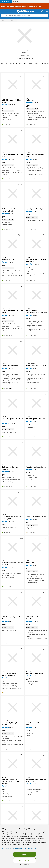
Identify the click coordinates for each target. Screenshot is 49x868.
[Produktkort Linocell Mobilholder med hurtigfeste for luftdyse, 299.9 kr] (36, 244)
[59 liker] (44, 130)
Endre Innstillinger (24, 864)
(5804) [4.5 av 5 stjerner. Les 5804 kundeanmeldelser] (37, 212)
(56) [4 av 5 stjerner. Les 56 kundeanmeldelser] (36, 315)
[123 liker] (20, 235)
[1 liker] (45, 592)
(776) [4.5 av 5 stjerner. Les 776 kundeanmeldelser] (37, 103)
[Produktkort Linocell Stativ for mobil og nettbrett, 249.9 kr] (36, 451)
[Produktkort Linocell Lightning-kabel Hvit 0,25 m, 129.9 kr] (36, 194)
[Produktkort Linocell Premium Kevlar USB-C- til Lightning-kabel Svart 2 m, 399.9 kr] (13, 707)
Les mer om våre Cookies (10, 848)
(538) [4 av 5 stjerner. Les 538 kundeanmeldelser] (13, 521)
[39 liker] (21, 755)
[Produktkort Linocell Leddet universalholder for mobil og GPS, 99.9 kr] (13, 501)
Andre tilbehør (9, 64)
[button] (29, 55)
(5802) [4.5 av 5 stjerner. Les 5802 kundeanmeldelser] (13, 105)
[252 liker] (20, 492)
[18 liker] (21, 649)
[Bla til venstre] (2, 67)
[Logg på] (42, 11)
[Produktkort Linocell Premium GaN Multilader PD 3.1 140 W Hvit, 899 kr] (13, 139)
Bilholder (19, 64)
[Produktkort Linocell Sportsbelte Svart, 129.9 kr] (13, 244)
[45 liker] (44, 698)
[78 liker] (44, 443)
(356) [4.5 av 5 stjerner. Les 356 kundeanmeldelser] (37, 622)
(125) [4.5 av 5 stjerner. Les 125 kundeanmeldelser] (37, 784)
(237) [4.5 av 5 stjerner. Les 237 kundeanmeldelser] (37, 470)
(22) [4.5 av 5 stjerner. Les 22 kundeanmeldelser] (13, 368)
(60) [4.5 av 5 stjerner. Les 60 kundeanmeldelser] (13, 567)
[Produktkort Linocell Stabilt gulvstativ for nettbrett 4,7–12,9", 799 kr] (13, 547)
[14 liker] (21, 538)
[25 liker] (44, 341)
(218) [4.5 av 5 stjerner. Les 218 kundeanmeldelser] (37, 728)
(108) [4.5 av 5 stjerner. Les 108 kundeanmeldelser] (37, 519)
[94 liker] (21, 286)
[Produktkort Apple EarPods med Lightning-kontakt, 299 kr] (13, 451)
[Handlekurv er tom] (47, 11)
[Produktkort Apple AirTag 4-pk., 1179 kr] (36, 85)
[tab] (6, 2)
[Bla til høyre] (47, 67)
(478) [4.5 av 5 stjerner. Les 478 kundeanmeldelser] (13, 262)
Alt (2, 64)
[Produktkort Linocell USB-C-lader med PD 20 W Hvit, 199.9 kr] (36, 139)
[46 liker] (44, 649)
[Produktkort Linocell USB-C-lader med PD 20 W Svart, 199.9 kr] (13, 85)
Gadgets (37, 64)
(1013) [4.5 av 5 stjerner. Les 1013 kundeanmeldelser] (13, 214)
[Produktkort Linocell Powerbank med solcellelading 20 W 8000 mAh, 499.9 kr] (36, 295)
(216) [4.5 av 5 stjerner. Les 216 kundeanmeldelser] (37, 368)
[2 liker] (21, 443)
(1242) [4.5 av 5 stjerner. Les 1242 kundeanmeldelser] (37, 264)
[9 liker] (21, 394)
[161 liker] (20, 185)
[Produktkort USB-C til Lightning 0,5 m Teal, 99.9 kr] (36, 501)
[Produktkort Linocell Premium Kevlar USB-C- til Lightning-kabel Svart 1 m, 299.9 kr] (36, 601)
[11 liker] (21, 592)
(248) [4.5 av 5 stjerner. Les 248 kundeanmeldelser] (13, 472)
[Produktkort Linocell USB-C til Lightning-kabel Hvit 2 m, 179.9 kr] (13, 403)
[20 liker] (44, 286)
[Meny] (2, 11)
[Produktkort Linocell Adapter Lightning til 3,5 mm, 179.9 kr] (36, 403)
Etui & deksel (28, 64)
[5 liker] (21, 698)
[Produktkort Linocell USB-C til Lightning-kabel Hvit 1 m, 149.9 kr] (13, 601)
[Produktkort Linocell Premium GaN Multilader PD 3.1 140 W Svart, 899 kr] (13, 295)
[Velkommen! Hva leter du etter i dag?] (26, 16)
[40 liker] (44, 185)
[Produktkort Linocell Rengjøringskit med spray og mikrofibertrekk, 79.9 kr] (36, 764)
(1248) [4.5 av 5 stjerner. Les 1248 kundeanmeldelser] (13, 786)
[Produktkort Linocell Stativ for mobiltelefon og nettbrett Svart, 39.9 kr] (13, 194)
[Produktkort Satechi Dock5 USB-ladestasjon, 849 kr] (13, 350)
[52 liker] (44, 755)
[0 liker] (45, 492)
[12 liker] (44, 807)
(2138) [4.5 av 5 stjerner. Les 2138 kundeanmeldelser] (13, 424)
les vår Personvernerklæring (27, 848)
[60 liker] (44, 235)
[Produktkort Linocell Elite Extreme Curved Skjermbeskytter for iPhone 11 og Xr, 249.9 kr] (13, 764)
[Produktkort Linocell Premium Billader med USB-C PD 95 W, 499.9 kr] (36, 350)
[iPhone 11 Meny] (9, 20)
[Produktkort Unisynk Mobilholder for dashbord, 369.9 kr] (36, 658)
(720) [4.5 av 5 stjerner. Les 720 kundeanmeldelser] (37, 421)
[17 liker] (44, 76)
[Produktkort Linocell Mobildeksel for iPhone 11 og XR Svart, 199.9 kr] (36, 707)
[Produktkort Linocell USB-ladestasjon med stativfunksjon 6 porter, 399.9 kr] (13, 658)
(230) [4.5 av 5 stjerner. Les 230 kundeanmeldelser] (13, 159)
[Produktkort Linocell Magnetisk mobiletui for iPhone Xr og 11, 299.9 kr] (13, 815)
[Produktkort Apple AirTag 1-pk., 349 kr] (36, 547)
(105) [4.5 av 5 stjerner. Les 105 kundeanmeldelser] (13, 678)
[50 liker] (44, 394)
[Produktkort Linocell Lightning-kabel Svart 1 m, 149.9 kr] (36, 815)
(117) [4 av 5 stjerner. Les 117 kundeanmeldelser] (37, 676)
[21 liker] (21, 341)
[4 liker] (21, 76)
